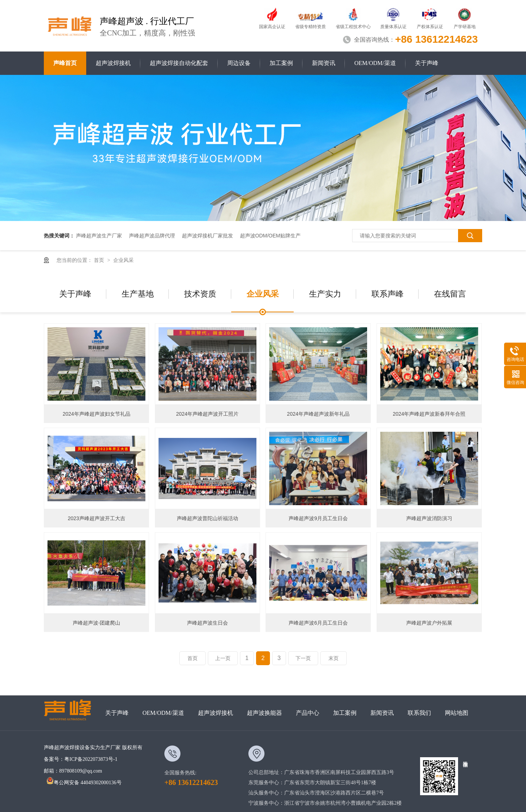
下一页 (303, 658)
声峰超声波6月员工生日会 (318, 623)
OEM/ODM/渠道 (375, 63)
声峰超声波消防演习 (429, 518)
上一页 (223, 658)
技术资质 (200, 294)
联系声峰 (388, 294)
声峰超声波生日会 (207, 623)
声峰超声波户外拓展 (429, 623)
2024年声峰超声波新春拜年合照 (429, 414)
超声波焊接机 (113, 63)
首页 (100, 260)
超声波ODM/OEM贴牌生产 (270, 236)
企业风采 (123, 260)
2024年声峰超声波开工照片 (207, 414)
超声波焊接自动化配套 (179, 63)
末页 (333, 658)
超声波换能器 (264, 713)
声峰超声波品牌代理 (152, 236)
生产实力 (325, 294)
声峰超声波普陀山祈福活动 (207, 518)
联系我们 (419, 713)
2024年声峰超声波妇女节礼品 (96, 414)
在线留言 (450, 294)
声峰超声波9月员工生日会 (318, 518)
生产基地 (138, 294)
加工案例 (281, 63)
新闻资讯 (324, 63)
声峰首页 (65, 63)
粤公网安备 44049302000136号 (84, 783)
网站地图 (457, 713)
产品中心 (308, 713)
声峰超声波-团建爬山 (97, 623)
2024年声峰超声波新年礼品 (318, 414)
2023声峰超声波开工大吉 (96, 518)
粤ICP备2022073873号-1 (91, 759)
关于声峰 (427, 63)
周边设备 (239, 63)
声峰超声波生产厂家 (99, 236)
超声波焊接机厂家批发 (207, 236)
